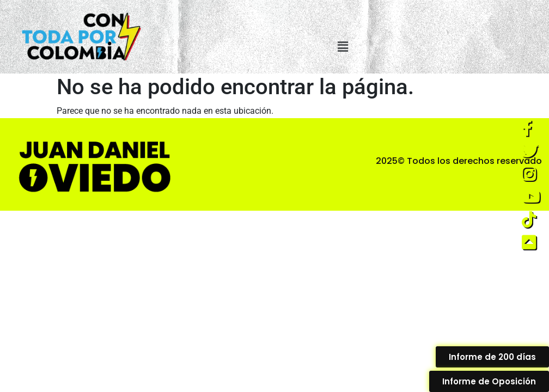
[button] (343, 47)
